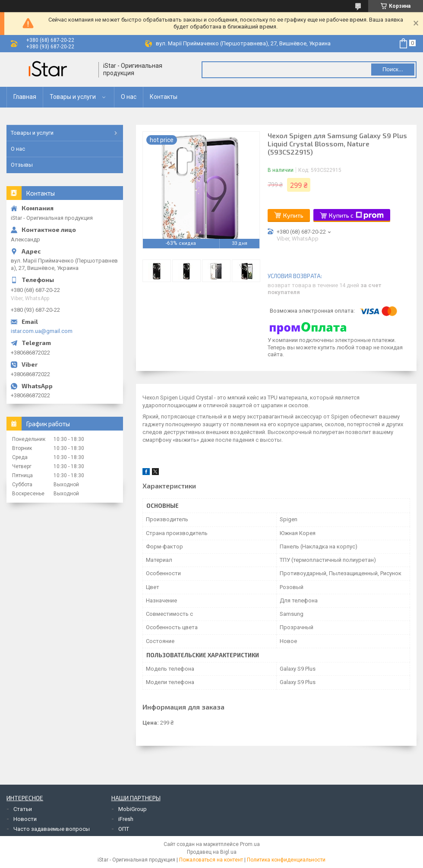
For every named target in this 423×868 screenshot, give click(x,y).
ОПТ (124, 829)
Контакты (164, 97)
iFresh (126, 819)
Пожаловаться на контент (211, 860)
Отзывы (22, 165)
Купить (293, 215)
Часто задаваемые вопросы (52, 829)
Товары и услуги (73, 97)
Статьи (23, 809)
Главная (25, 97)
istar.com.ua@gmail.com (42, 331)
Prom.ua (250, 844)
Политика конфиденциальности (286, 860)
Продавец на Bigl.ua (212, 852)
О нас (129, 97)
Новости (25, 819)
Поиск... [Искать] (393, 69)
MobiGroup (133, 809)
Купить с (356, 215)
